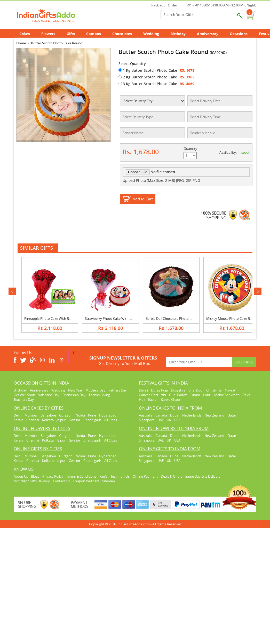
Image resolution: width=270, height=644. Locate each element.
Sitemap (109, 481)
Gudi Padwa (178, 395)
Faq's (103, 476)
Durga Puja (159, 390)
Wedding (154, 34)
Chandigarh (92, 420)
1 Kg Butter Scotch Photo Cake (148, 70)
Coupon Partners (86, 481)
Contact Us (61, 481)
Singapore (147, 420)
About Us (21, 476)
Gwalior (74, 420)
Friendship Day (74, 395)
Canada (161, 415)
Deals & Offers (172, 476)
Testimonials (120, 476)
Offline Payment (145, 476)
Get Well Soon (24, 395)
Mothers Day (95, 390)
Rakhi (247, 395)
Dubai (175, 415)
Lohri (207, 395)
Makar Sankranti (227, 395)
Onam (195, 395)
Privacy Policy (53, 476)
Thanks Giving (99, 395)
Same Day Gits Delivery (203, 476)
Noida (80, 415)
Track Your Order (161, 5)
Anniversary (211, 34)
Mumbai (31, 415)
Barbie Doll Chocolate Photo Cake (171, 319)
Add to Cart (143, 199)
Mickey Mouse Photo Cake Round (232, 319)
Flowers (51, 34)
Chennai (33, 420)
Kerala (18, 420)
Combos (94, 34)
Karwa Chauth (172, 400)
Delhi (18, 415)
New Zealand (214, 415)
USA (177, 420)
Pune (92, 415)
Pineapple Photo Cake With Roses (50, 319)
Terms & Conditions (81, 476)
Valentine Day (49, 395)
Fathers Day (118, 390)
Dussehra (178, 390)
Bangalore (48, 415)
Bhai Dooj (196, 390)
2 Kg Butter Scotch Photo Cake (148, 77)
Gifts (74, 34)
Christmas (214, 390)
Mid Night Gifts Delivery (32, 481)
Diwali (143, 390)
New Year (75, 390)
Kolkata (48, 420)
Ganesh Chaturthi (152, 395)
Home (21, 43)
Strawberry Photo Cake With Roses (112, 319)
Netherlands (192, 415)
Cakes (27, 34)
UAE (161, 420)
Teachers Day (24, 400)
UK (169, 420)
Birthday (181, 34)
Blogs (35, 476)
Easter (153, 400)
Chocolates (122, 34)
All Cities (111, 420)
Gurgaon (66, 415)
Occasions (241, 34)
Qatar (232, 415)
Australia (146, 415)
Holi (142, 400)
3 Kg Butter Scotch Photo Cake (148, 84)
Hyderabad (108, 415)
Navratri (231, 390)
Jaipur (61, 420)
